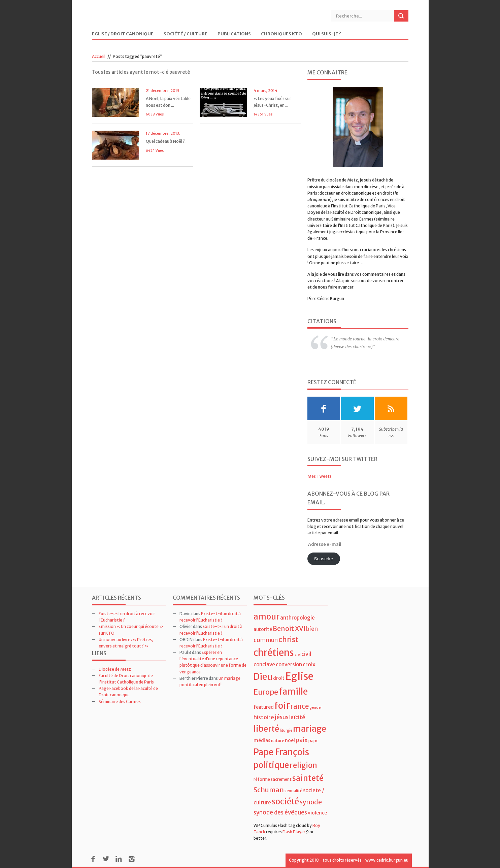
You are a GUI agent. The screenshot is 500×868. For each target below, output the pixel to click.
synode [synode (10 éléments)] (311, 802)
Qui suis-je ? (327, 34)
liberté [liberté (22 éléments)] (266, 729)
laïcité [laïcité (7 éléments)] (297, 717)
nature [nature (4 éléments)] (278, 741)
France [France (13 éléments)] (298, 706)
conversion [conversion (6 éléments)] (289, 664)
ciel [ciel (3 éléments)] (298, 655)
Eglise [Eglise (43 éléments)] (299, 676)
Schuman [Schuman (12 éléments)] (269, 790)
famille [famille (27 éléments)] (293, 691)
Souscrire (323, 559)
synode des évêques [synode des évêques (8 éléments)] (280, 812)
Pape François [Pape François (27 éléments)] (281, 752)
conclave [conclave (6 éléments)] (264, 664)
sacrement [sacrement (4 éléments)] (281, 779)
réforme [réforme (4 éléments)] (262, 779)
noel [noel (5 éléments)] (290, 740)
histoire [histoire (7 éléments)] (264, 717)
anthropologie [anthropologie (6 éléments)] (297, 618)
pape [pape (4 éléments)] (313, 741)
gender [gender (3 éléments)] (316, 708)
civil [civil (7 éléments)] (306, 654)
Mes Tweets (320, 476)
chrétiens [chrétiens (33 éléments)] (274, 653)
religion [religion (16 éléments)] (303, 765)
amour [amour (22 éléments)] (266, 617)
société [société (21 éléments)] (285, 802)
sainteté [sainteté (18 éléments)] (308, 778)
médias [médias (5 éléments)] (262, 740)
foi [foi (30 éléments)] (280, 706)
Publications (234, 34)
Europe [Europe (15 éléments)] (266, 692)
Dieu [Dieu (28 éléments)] (263, 677)
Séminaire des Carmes (120, 702)
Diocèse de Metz (115, 669)
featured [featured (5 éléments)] (264, 707)
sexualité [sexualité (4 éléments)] (293, 791)
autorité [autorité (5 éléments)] (263, 629)
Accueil (99, 56)
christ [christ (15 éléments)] (288, 640)
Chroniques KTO (281, 34)
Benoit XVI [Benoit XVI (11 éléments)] (289, 629)
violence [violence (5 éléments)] (317, 813)
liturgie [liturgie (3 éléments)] (286, 730)
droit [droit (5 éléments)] (279, 678)
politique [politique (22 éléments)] (271, 765)
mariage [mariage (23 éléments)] (310, 729)
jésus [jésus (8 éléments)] (282, 717)
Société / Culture (186, 34)
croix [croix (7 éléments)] (309, 664)
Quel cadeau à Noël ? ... (167, 141)
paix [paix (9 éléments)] (302, 740)
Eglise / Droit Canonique (123, 34)
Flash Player (294, 832)
